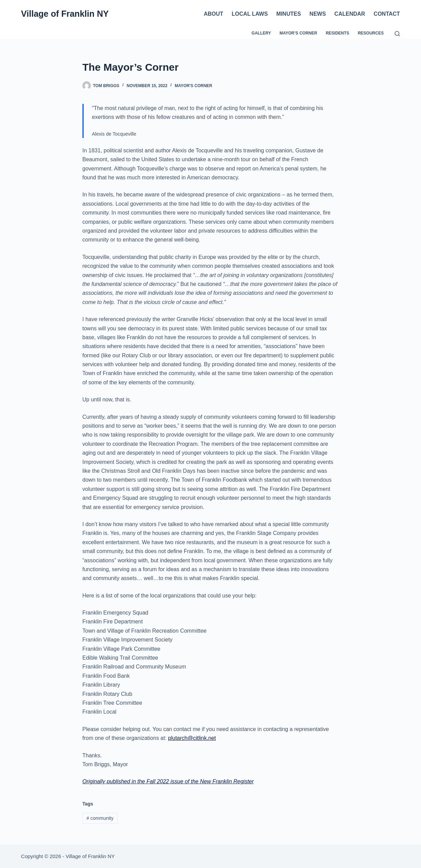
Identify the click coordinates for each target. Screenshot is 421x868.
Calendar (350, 14)
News (318, 14)
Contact (387, 14)
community (100, 818)
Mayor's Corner (193, 86)
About (213, 14)
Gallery (261, 33)
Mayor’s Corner (298, 33)
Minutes (289, 14)
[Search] (397, 34)
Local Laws (250, 14)
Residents (337, 33)
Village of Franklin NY (65, 14)
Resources (371, 33)
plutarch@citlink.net (192, 738)
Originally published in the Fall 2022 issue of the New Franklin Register (168, 781)
